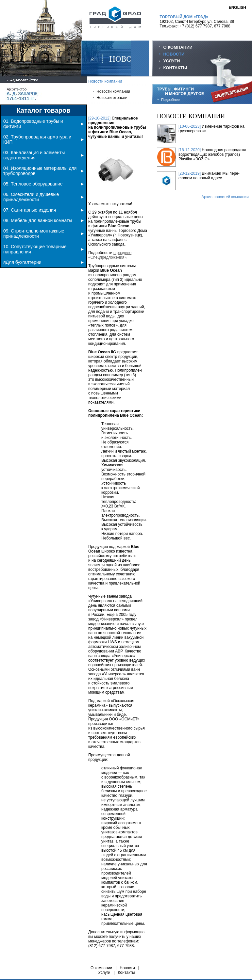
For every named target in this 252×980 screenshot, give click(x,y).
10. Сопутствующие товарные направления (43, 249)
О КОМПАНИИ (178, 47)
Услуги (104, 972)
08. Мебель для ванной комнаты (43, 220)
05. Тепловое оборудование (43, 184)
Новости (127, 968)
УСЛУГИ (171, 61)
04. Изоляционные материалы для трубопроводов (43, 171)
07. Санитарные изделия (43, 210)
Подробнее (170, 100)
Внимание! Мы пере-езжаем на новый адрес (209, 176)
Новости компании (113, 91)
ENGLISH (237, 8)
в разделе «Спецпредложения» (110, 255)
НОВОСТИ (174, 54)
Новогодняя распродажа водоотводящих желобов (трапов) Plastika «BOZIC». (212, 154)
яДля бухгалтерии (43, 262)
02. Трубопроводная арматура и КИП (43, 139)
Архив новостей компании (225, 197)
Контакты (126, 972)
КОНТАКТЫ (175, 68)
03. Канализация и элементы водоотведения (43, 155)
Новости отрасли (112, 98)
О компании (101, 968)
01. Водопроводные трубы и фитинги (43, 124)
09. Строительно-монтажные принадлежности (43, 233)
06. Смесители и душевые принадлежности (43, 197)
